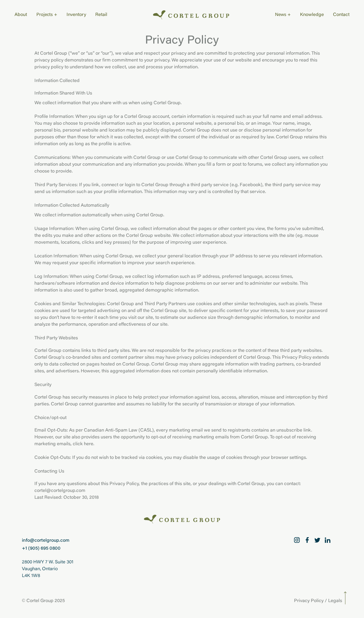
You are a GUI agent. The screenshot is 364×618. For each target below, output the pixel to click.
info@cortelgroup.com (46, 541)
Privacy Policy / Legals (318, 601)
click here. (83, 444)
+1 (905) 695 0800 (41, 549)
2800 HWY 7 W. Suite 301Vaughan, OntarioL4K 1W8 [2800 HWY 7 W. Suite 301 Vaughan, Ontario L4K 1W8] (48, 569)
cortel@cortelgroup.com (60, 491)
